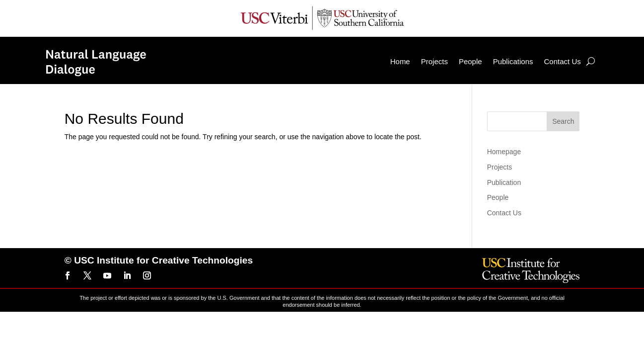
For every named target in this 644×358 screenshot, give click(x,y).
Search (563, 119)
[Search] (570, 60)
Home (379, 59)
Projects (414, 59)
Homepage (504, 150)
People (450, 59)
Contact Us (542, 59)
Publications (492, 59)
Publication (504, 180)
